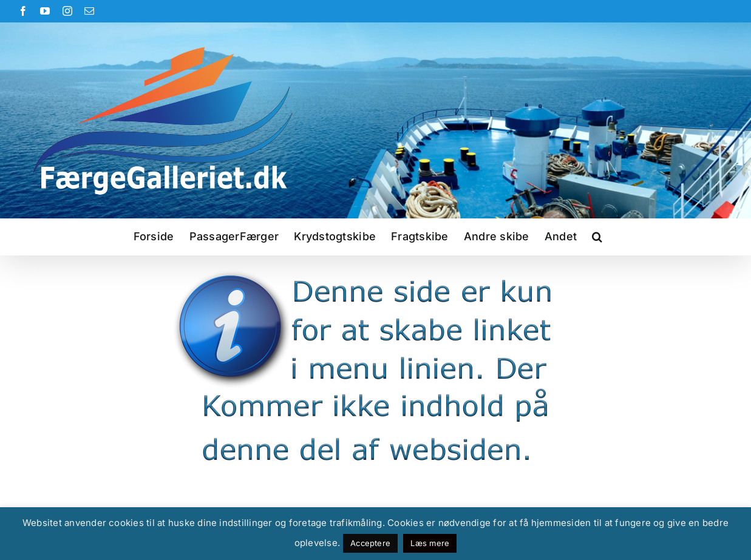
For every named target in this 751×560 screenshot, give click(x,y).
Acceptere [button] (370, 543)
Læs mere (430, 543)
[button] (597, 237)
